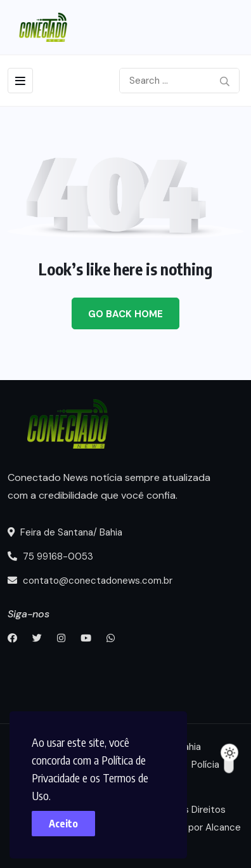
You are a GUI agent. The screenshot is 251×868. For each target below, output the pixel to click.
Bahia (190, 747)
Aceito (63, 824)
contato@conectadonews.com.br (90, 581)
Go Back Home (125, 314)
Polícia (205, 765)
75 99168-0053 (50, 556)
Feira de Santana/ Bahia (65, 532)
